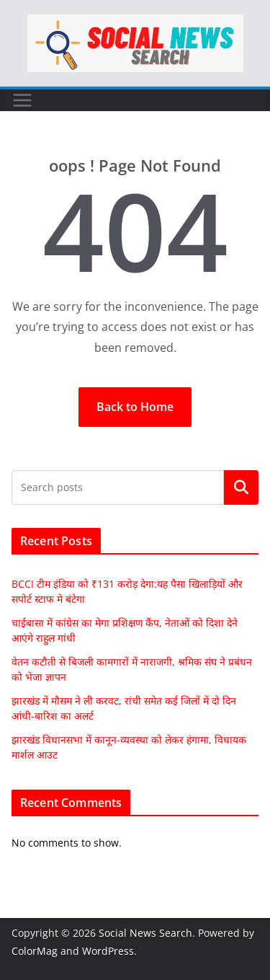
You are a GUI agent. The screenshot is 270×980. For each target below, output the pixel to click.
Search (241, 487)
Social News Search (145, 933)
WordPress (108, 951)
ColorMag (35, 951)
